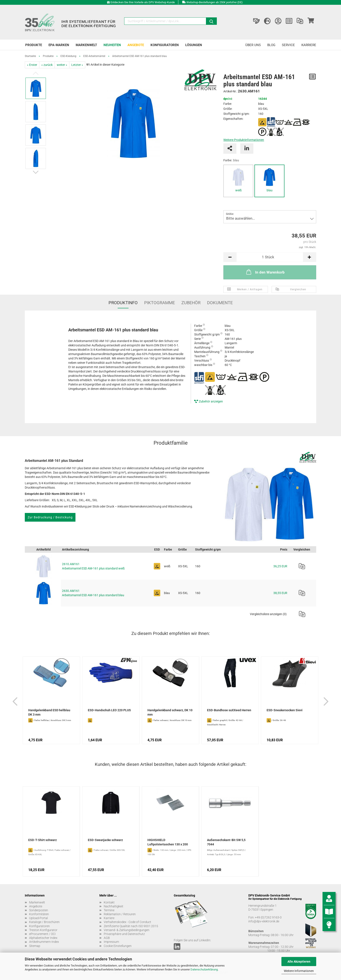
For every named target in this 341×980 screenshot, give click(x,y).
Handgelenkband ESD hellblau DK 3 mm (49, 712)
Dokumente (220, 303)
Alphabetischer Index (43, 938)
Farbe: (231, 160)
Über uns (253, 45)
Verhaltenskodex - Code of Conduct (127, 922)
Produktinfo (123, 303)
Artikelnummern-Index (44, 942)
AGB (107, 938)
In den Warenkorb (265, 272)
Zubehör (191, 303)
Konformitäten (39, 914)
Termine (109, 910)
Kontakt (109, 902)
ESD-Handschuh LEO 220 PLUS (109, 710)
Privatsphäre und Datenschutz (124, 934)
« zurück (47, 65)
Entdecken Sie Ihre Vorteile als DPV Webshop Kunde (143, 2)
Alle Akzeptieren (299, 962)
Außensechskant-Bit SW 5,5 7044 (226, 842)
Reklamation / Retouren (120, 914)
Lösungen (194, 45)
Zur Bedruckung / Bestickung (50, 517)
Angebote (136, 45)
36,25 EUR (280, 566)
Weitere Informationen (299, 971)
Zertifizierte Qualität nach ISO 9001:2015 (131, 926)
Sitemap (35, 946)
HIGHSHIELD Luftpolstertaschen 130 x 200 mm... (168, 843)
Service (288, 45)
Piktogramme (160, 303)
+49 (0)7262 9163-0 (268, 917)
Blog (271, 45)
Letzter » (77, 65)
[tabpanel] (238, 181)
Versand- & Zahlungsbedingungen (127, 930)
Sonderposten (39, 910)
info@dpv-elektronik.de (264, 921)
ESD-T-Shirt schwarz (43, 840)
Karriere (309, 45)
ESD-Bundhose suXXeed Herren (229, 710)
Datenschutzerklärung (204, 969)
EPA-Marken (59, 45)
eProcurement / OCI (42, 934)
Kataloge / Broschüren (44, 922)
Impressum (111, 942)
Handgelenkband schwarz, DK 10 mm (170, 712)
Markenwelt (86, 45)
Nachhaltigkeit (114, 906)
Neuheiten (112, 45)
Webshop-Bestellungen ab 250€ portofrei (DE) (215, 2)
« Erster (32, 65)
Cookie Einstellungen (118, 946)
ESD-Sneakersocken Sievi (285, 710)
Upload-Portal (38, 918)
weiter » (62, 65)
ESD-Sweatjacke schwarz (105, 840)
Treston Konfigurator (43, 930)
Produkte (34, 45)
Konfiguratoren (165, 45)
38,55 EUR (280, 593)
